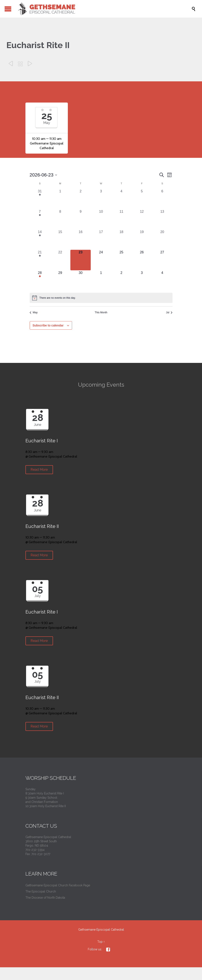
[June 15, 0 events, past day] (60, 240)
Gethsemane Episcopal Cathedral (101, 930)
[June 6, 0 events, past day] (162, 199)
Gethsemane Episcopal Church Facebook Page (58, 885)
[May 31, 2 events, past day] (40, 199)
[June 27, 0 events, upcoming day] (162, 260)
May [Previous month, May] (34, 312)
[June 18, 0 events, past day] (121, 240)
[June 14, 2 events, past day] (40, 240)
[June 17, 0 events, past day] (101, 240)
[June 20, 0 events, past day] (162, 240)
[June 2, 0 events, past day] (81, 199)
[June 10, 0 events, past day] (101, 219)
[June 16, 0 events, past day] (81, 240)
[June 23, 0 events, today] (81, 260)
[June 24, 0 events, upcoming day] (101, 260)
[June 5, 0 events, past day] (142, 199)
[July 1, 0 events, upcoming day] (101, 280)
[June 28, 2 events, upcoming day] (40, 280)
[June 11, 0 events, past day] (121, 219)
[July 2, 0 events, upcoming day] (121, 280)
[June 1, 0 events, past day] (60, 199)
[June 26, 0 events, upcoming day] (142, 260)
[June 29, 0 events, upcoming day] (60, 280)
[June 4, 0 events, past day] (121, 199)
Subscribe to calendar (48, 325)
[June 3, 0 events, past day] (101, 199)
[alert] (101, 298)
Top (100, 942)
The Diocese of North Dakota (45, 898)
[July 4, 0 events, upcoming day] (162, 280)
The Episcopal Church (41, 891)
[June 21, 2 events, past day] (40, 260)
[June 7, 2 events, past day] (40, 219)
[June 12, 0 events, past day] (142, 219)
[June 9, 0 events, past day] (81, 219)
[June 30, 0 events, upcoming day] (81, 280)
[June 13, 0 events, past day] (162, 219)
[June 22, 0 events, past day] (60, 260)
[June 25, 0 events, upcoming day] (121, 260)
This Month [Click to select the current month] (101, 312)
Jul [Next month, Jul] (169, 312)
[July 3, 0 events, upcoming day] (142, 280)
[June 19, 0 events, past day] (142, 240)
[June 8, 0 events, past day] (60, 219)
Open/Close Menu (8, 9)
